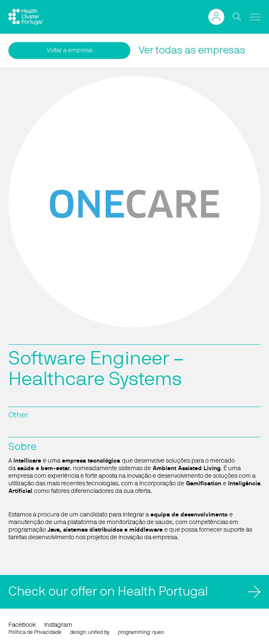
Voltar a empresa (70, 51)
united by (99, 632)
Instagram (58, 625)
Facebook (22, 625)
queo (158, 632)
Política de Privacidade (35, 632)
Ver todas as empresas (192, 51)
